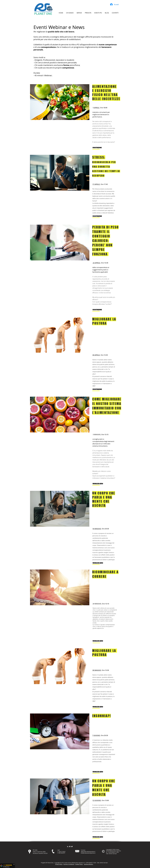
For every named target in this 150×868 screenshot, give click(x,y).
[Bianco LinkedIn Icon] (68, 847)
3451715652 (62, 852)
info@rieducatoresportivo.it (88, 853)
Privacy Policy (59, 864)
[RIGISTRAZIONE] (99, 148)
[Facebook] (70, 847)
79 (64, 853)
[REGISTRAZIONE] (99, 216)
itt (102, 863)
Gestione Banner (89, 864)
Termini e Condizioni (69, 864)
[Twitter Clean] (72, 847)
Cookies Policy (79, 864)
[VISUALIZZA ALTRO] (99, 484)
